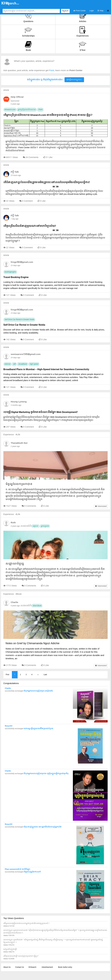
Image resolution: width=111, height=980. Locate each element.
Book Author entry (65, 967)
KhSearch (32, 967)
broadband (22, 364)
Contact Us (20, 967)
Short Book (37, 606)
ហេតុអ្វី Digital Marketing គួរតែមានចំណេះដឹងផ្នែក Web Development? (40, 412)
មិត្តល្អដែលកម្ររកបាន (19, 484)
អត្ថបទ (36, 526)
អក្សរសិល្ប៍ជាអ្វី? (10, 949)
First (7, 675)
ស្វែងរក (65, 11)
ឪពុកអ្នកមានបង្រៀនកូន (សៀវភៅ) (38, 691)
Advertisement (47, 967)
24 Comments (32, 157)
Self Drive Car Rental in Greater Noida (19, 320)
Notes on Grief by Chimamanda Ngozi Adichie (32, 644)
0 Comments (30, 506)
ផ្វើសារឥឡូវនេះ (74, 80)
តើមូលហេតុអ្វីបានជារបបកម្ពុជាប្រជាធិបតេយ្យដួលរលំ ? (26, 923)
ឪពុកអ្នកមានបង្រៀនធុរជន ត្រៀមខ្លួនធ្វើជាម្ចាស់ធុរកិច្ (46, 774)
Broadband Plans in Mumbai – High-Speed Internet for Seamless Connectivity (46, 369)
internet (7, 364)
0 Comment (27, 201)
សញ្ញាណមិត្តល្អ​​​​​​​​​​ (15, 564)
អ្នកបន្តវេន (45, 526)
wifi (14, 364)
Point (40, 110)
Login (92, 11)
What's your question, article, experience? (34, 61)
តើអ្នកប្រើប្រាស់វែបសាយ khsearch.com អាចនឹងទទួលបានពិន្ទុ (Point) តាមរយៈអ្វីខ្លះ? (48, 115)
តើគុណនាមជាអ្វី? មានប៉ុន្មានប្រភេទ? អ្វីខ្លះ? (21, 956)
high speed (34, 364)
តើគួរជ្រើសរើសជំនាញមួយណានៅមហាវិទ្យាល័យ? (30, 226)
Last (45, 675)
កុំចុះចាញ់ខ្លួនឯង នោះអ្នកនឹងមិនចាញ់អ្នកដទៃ (43, 827)
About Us (7, 967)
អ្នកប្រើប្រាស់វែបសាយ (27, 110)
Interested (101, 506)
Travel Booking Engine (16, 277)
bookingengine (10, 272)
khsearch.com (10, 110)
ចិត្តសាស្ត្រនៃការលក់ (32, 872)
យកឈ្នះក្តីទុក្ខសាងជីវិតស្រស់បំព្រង (38, 729)
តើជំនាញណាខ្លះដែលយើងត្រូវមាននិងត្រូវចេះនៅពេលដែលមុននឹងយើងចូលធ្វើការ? (47, 182)
